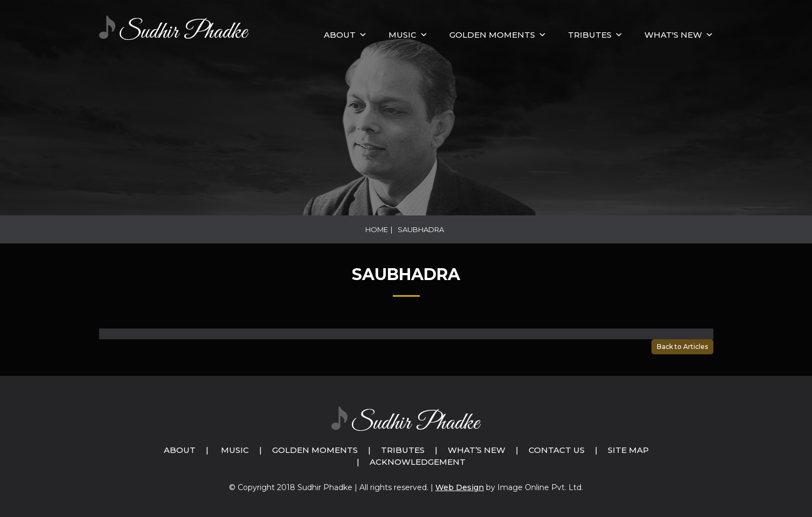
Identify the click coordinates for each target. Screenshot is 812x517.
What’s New (477, 450)
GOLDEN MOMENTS (492, 35)
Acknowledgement (418, 462)
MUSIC (402, 35)
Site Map (628, 450)
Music (235, 450)
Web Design (460, 487)
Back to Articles (682, 347)
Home (377, 229)
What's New (673, 35)
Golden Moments (315, 450)
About (340, 35)
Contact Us (557, 450)
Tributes (590, 35)
